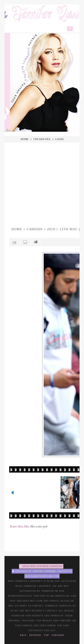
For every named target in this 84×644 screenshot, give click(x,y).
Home (25, 139)
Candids (35, 229)
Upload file (42, 139)
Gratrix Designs (44, 571)
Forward (58, 635)
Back (23, 635)
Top (46, 635)
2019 (51, 229)
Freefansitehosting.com (42, 576)
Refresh (35, 635)
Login (59, 139)
